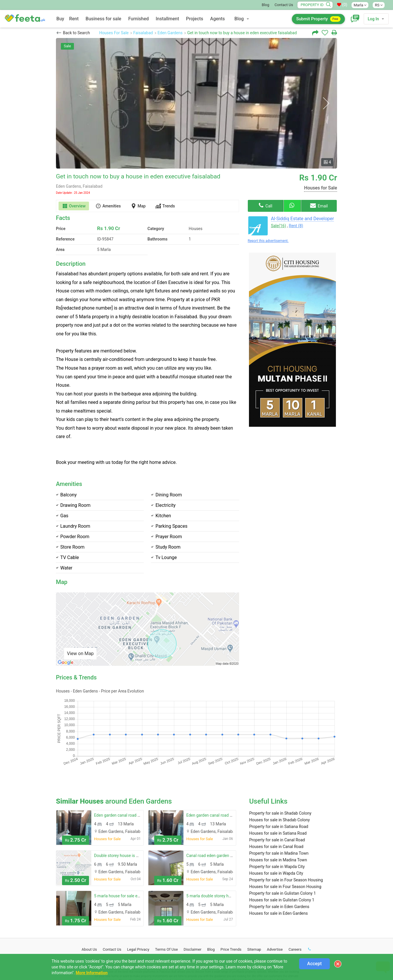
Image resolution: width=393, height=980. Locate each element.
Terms (167, 911)
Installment (167, 19)
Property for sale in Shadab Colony (280, 775)
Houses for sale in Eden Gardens (279, 875)
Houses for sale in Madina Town (278, 821)
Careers (295, 911)
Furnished (138, 19)
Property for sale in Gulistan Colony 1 (283, 855)
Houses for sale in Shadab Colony (280, 781)
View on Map (80, 653)
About (89, 911)
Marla (360, 5)
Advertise (275, 911)
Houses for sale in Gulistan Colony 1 (282, 861)
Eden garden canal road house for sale (129, 777)
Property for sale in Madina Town (279, 815)
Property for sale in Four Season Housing (286, 841)
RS (379, 5)
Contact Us (284, 5)
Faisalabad (143, 33)
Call (265, 205)
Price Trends (231, 911)
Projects (195, 19)
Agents (218, 19)
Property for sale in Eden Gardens (279, 868)
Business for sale (103, 19)
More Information (92, 973)
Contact (112, 911)
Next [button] (326, 103)
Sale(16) (279, 226)
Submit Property (318, 19)
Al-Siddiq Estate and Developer (303, 219)
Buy (60, 19)
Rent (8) (296, 226)
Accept (314, 964)
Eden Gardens (170, 33)
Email (319, 205)
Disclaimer (193, 911)
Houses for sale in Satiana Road (278, 795)
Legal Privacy (138, 911)
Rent (74, 19)
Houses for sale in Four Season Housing (285, 848)
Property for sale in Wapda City (277, 828)
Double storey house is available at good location (138, 817)
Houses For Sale (114, 33)
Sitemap (254, 911)
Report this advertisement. (268, 241)
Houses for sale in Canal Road (276, 808)
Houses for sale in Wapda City (276, 835)
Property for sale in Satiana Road (279, 788)
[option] (196, 103)
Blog (265, 5)
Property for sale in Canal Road (277, 801)
